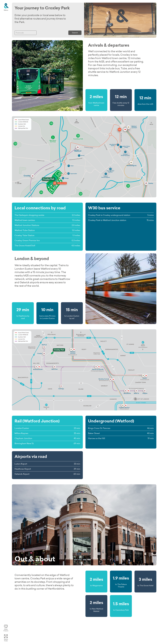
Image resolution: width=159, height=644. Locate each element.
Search (75, 33)
